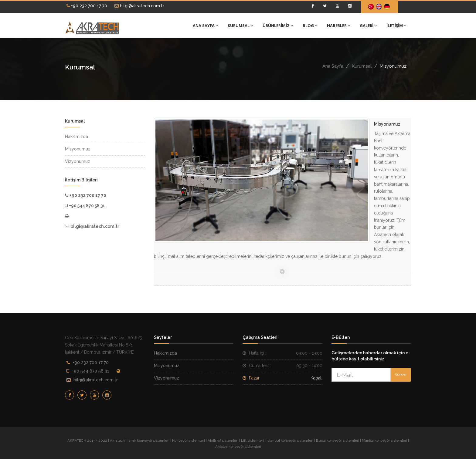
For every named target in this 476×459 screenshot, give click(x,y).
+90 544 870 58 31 (91, 371)
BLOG (310, 25)
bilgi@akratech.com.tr (139, 6)
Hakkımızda (165, 353)
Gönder (401, 375)
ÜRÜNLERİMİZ (278, 25)
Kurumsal (362, 66)
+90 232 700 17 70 (87, 6)
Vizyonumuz (167, 378)
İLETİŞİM (396, 25)
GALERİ (368, 25)
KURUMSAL (240, 25)
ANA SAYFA (205, 25)
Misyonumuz (167, 366)
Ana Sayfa (333, 66)
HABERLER (338, 25)
